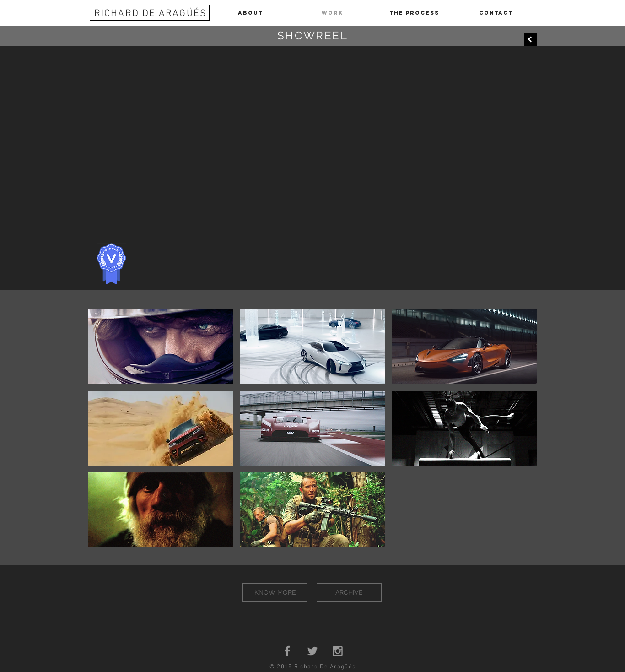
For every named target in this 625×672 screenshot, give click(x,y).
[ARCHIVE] (349, 592)
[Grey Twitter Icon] (312, 651)
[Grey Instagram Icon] (338, 651)
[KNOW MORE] (275, 592)
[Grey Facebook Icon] (287, 651)
